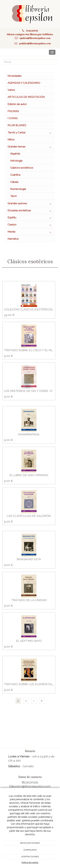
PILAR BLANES (17, 125)
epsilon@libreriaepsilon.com (35, 38)
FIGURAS (13, 111)
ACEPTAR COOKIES (30, 857)
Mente (30, 232)
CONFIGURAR (30, 850)
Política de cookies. (30, 862)
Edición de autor (17, 104)
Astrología (16, 161)
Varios (11, 90)
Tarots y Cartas (30, 133)
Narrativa (13, 239)
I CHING (13, 118)
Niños (11, 140)
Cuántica (15, 175)
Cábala (14, 182)
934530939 (32, 31)
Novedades (15, 76)
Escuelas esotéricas (30, 211)
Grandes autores (30, 204)
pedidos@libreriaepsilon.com (35, 43)
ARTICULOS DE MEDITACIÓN (26, 97)
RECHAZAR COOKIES (30, 843)
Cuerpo (30, 225)
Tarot (13, 196)
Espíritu (30, 218)
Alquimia (15, 154)
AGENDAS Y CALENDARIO (24, 83)
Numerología (18, 189)
